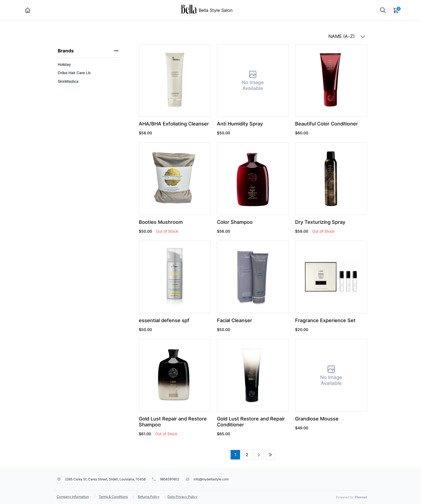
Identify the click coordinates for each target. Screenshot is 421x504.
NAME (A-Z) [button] (347, 36)
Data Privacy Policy (182, 497)
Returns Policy (149, 497)
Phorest (361, 497)
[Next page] (259, 455)
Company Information (73, 497)
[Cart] (396, 10)
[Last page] (270, 455)
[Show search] (383, 10)
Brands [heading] (88, 51)
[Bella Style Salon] (189, 10)
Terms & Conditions (113, 497)
